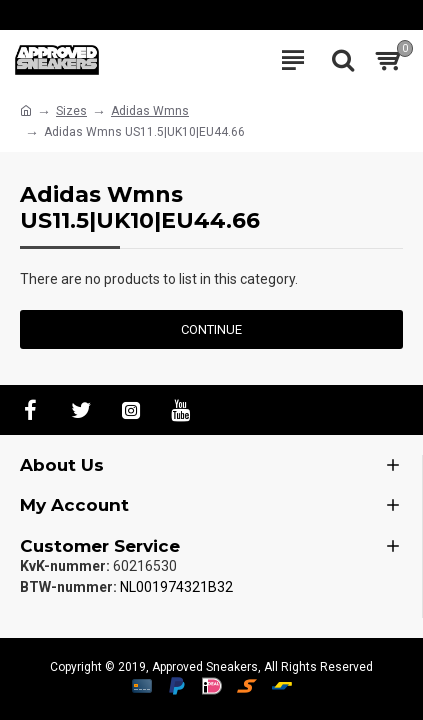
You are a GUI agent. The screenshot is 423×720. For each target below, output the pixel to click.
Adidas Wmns (150, 111)
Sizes (71, 111)
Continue (211, 329)
